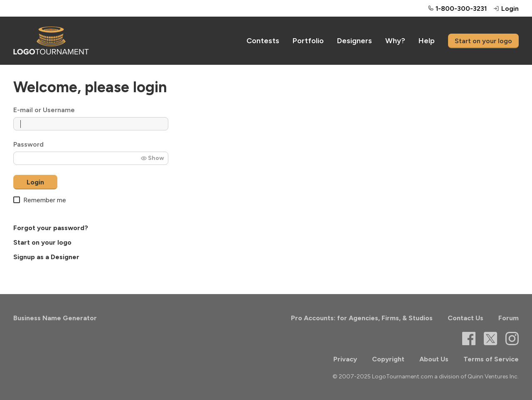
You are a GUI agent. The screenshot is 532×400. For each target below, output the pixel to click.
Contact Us (465, 318)
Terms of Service (491, 359)
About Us (434, 359)
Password (28, 144)
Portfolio (308, 41)
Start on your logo (483, 41)
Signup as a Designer (46, 257)
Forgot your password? (51, 228)
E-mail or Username (44, 110)
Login (35, 182)
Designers (355, 41)
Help (427, 41)
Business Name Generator (55, 318)
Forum (509, 318)
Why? (395, 41)
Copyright (388, 359)
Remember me (40, 200)
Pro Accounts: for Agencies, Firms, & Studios (362, 318)
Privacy (345, 359)
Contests (263, 41)
